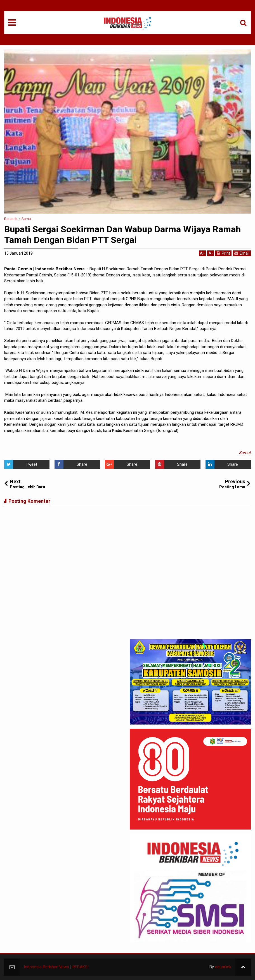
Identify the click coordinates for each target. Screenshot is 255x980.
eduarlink (223, 967)
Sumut (245, 453)
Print (223, 253)
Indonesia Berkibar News (46, 967)
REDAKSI (81, 967)
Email (242, 253)
